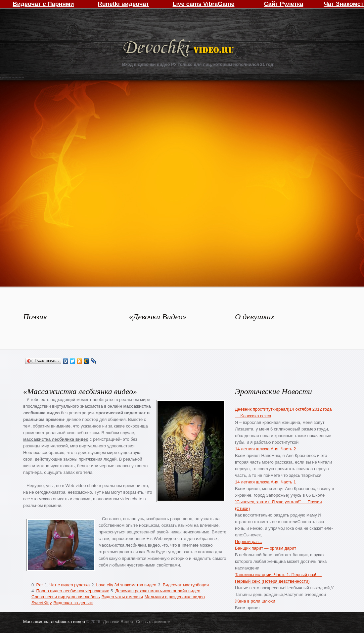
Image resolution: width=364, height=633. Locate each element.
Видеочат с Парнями (43, 4)
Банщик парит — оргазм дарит (266, 548)
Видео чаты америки (122, 597)
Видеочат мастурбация (186, 585)
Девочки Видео (179, 49)
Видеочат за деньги (73, 603)
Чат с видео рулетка (69, 585)
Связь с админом (153, 622)
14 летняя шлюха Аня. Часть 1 (265, 482)
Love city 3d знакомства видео (126, 585)
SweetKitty (42, 603)
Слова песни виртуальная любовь (66, 597)
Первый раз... (249, 542)
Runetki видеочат (123, 4)
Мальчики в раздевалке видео (175, 597)
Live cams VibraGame (204, 4)
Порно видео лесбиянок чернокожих (72, 591)
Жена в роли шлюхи (255, 601)
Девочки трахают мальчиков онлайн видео (158, 591)
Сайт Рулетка (284, 4)
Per (39, 585)
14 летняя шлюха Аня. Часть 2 (265, 449)
